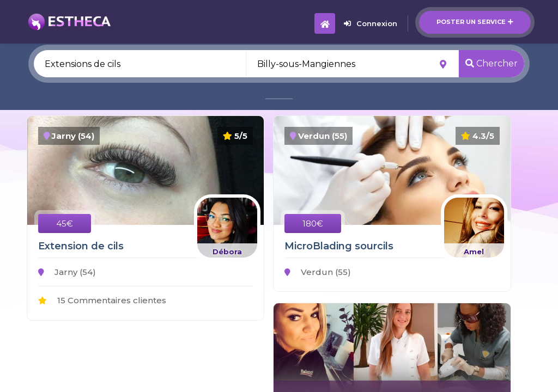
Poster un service (475, 22)
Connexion (371, 23)
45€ (65, 223)
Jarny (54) (67, 272)
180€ (313, 223)
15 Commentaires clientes (102, 300)
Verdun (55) (318, 272)
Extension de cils (81, 246)
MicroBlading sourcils (339, 246)
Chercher (492, 63)
